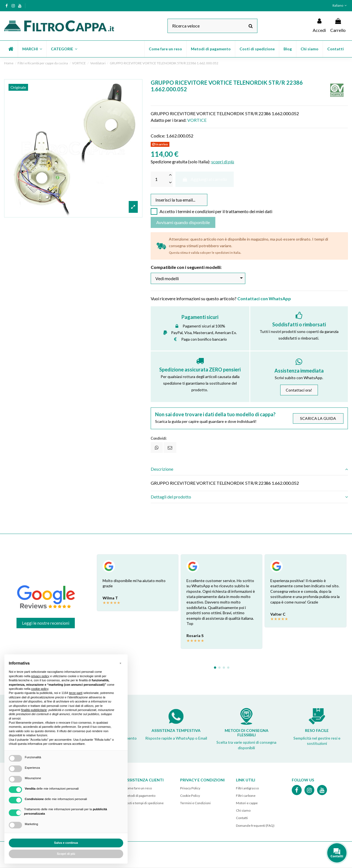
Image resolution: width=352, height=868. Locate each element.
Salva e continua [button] (66, 843)
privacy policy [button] (40, 676)
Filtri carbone (246, 796)
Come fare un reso (138, 789)
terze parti (76, 693)
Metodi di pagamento (140, 796)
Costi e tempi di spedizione (144, 804)
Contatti (242, 819)
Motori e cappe (247, 804)
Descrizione (249, 470)
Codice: (158, 136)
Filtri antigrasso (247, 789)
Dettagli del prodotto (249, 498)
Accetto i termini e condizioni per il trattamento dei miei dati (216, 212)
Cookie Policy (190, 796)
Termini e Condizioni (195, 804)
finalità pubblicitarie (34, 710)
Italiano (340, 5)
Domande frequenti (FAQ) (255, 826)
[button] (32, 49)
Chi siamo (243, 811)
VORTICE (197, 120)
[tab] (249, 470)
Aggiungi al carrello (205, 179)
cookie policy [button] (40, 689)
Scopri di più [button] (66, 854)
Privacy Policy (190, 789)
